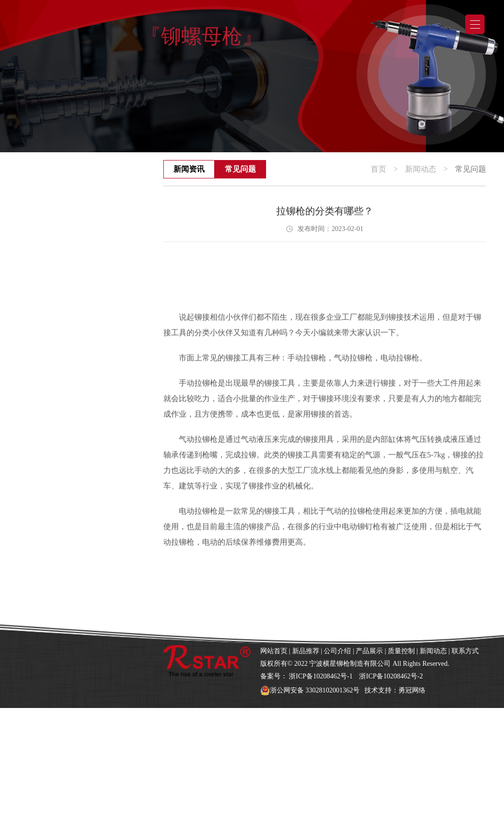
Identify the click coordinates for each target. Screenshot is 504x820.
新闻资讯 (189, 169)
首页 (378, 169)
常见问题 (240, 169)
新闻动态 (421, 169)
